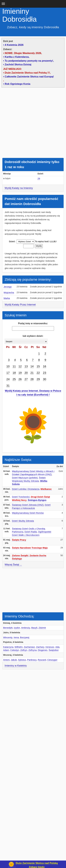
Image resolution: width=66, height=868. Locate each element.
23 (44, 373)
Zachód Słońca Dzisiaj (18, 64)
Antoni (6, 660)
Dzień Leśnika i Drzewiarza (26, 489)
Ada (57, 647)
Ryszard (42, 660)
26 (20, 379)
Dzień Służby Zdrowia (23, 521)
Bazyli (34, 628)
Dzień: (12, 241)
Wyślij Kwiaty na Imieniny (19, 188)
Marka (7, 298)
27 (26, 379)
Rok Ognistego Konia (18, 84)
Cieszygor (52, 660)
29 (39, 178)
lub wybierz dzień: (33, 336)
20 (26, 373)
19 (20, 373)
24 (8, 379)
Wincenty (8, 637)
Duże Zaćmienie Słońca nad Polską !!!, (28, 73)
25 (14, 379)
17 (8, 373)
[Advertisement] (33, 123)
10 (8, 366)
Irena (16, 637)
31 (8, 386)
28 (32, 379)
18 (14, 373)
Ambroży (26, 628)
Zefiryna (32, 650)
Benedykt (8, 628)
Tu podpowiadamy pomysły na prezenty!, (29, 61)
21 (32, 373)
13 (26, 366)
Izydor (17, 628)
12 (20, 366)
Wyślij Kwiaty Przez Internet (20, 305)
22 (38, 373)
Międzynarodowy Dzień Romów (28, 513)
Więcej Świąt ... (13, 565)
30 (44, 379)
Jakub (14, 660)
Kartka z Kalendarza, (17, 57)
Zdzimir (42, 628)
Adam (6, 650)
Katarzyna (8, 647)
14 (32, 366)
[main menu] (3, 4)
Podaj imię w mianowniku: (33, 323)
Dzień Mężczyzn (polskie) (25, 478)
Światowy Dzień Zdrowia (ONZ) (28, 505)
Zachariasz (29, 647)
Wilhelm (19, 647)
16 (44, 366)
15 (38, 366)
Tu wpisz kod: (42, 241)
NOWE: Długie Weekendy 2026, (23, 53)
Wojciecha (9, 292)
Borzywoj (25, 637)
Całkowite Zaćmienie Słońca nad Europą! (29, 77)
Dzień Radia (31, 532)
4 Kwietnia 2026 (14, 45)
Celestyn (15, 650)
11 (14, 366)
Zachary (40, 647)
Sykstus (22, 660)
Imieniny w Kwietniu (16, 666)
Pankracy (32, 660)
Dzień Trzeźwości (21, 497)
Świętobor (54, 650)
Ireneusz (50, 647)
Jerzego (8, 287)
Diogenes (43, 650)
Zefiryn (24, 650)
